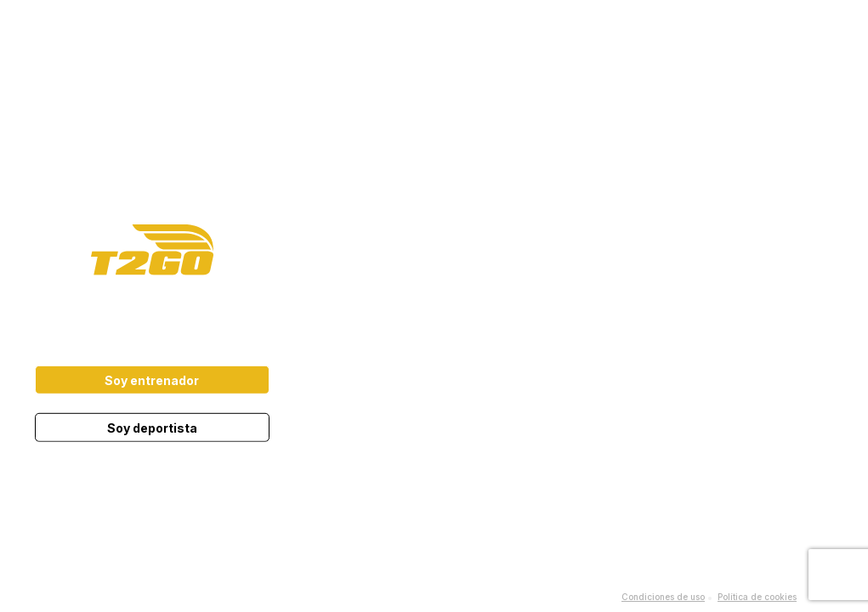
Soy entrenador (152, 380)
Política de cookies (757, 597)
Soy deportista (152, 428)
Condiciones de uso (663, 597)
